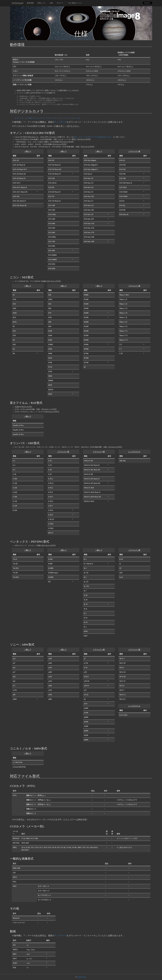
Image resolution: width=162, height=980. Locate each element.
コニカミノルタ (75, 118)
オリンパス (45, 118)
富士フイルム (34, 118)
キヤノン (18, 118)
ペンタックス (56, 118)
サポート (60, 3)
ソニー (65, 118)
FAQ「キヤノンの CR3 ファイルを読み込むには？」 (93, 137)
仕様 (51, 3)
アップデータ (61, 122)
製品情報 (30, 3)
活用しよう (42, 3)
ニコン (25, 118)
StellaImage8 (18, 3)
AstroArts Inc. (82, 977)
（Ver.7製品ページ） (75, 3)
